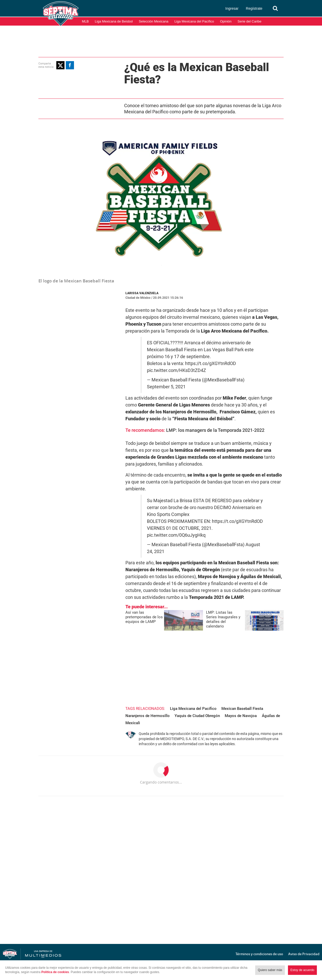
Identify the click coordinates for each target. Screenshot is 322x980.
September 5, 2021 (166, 387)
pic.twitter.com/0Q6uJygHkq (176, 535)
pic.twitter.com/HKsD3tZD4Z (176, 370)
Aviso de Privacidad (304, 954)
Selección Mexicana (154, 21)
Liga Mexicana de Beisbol (114, 21)
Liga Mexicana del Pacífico (194, 21)
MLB (85, 21)
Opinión (226, 21)
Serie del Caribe (249, 21)
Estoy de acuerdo (302, 970)
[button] (60, 65)
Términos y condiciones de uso (259, 954)
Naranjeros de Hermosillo (148, 716)
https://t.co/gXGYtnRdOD (211, 364)
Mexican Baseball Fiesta (242, 709)
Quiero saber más (270, 970)
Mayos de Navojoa (241, 716)
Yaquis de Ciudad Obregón (197, 716)
